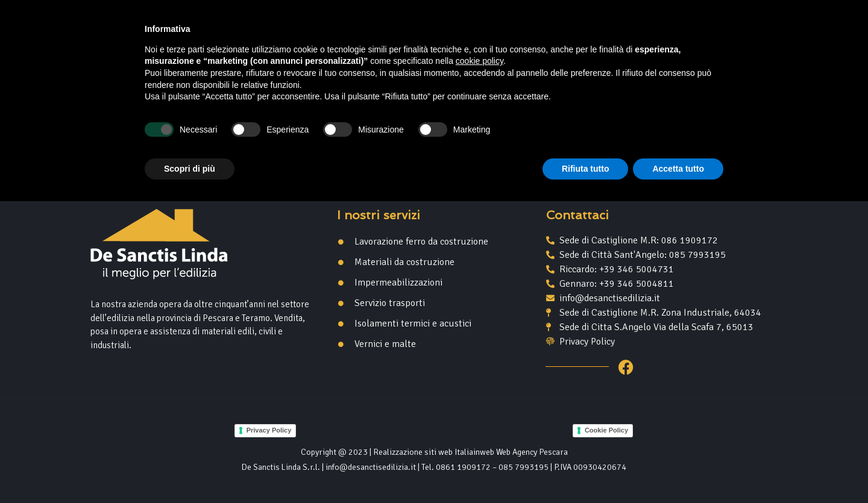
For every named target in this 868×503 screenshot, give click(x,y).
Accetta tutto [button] (678, 470)
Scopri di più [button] (190, 470)
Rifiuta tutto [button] (586, 470)
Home (336, 69)
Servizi (529, 69)
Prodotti (462, 70)
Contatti (590, 69)
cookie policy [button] (480, 363)
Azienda (393, 69)
